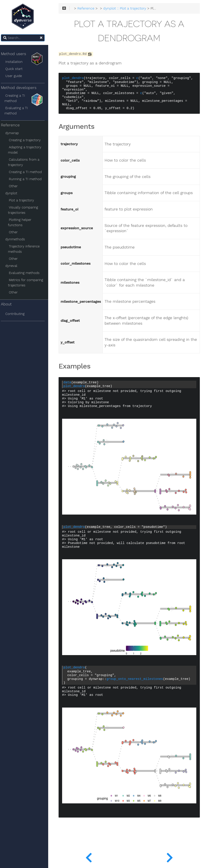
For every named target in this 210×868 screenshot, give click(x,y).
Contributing (17, 314)
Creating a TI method (17, 98)
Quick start (16, 69)
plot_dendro (76, 78)
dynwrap (14, 133)
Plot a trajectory (24, 200)
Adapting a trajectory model (27, 150)
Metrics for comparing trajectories (28, 283)
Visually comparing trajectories (26, 210)
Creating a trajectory (27, 140)
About (9, 304)
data (70, 383)
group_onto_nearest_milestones (137, 679)
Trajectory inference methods (26, 249)
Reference (13, 125)
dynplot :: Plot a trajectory (128, 9)
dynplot (14, 193)
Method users (24, 55)
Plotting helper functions (22, 222)
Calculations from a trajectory (26, 162)
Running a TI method (28, 179)
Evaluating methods (27, 273)
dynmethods (18, 239)
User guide (16, 76)
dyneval (14, 266)
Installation (16, 62)
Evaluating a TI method (19, 111)
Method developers (24, 89)
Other (16, 186)
